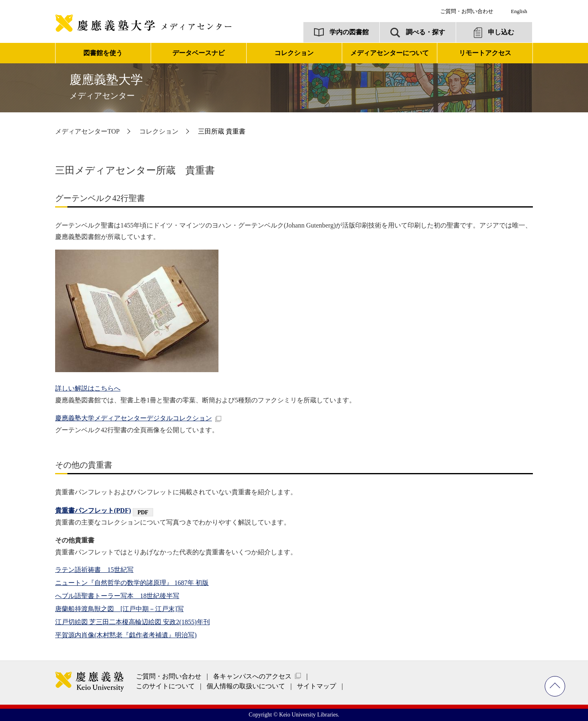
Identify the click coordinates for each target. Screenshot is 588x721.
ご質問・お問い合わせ (467, 11)
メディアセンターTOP (87, 131)
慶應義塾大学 (106, 86)
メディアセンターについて (390, 53)
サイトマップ (316, 686)
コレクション (159, 131)
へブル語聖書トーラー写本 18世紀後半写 (117, 596)
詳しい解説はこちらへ (88, 388)
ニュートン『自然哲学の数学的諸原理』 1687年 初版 (132, 583)
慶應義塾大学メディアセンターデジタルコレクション (134, 418)
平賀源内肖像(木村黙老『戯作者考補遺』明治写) (126, 635)
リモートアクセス (485, 53)
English (519, 11)
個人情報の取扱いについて (246, 686)
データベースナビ (198, 53)
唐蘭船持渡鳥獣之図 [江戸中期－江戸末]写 (119, 609)
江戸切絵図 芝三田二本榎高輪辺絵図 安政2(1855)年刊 (133, 622)
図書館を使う (103, 53)
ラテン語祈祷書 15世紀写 (94, 570)
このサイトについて (165, 686)
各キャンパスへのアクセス (252, 676)
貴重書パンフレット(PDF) (93, 510)
